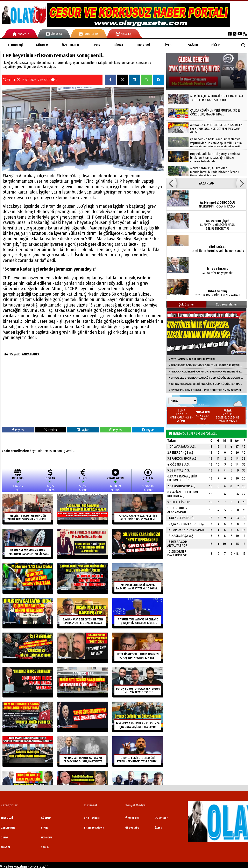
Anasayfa (21, 34)
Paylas (18, 430)
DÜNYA (118, 45)
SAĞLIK (193, 45)
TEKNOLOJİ (15, 45)
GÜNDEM (42, 45)
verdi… (70, 451)
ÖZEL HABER (70, 45)
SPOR (96, 45)
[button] (171, 183)
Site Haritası (92, 818)
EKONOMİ (143, 45)
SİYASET (169, 45)
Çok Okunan (187, 304)
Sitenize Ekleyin (94, 828)
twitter (161, 818)
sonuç (61, 451)
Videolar (54, 34)
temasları (50, 451)
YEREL (12, 80)
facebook (132, 818)
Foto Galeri (89, 34)
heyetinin (36, 451)
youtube (132, 828)
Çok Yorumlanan (227, 304)
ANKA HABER (31, 354)
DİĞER (215, 45)
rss (159, 828)
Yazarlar (124, 34)
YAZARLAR (206, 183)
